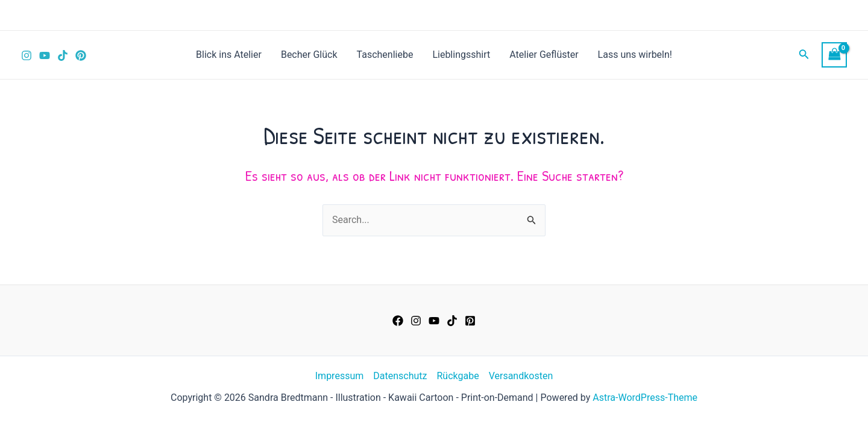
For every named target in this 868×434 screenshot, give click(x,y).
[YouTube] (45, 55)
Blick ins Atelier (229, 55)
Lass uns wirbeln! (635, 55)
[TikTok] (63, 55)
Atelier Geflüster (544, 55)
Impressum (340, 376)
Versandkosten (521, 376)
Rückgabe (458, 376)
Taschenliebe (385, 55)
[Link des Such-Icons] (804, 55)
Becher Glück (309, 55)
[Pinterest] (81, 55)
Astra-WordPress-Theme (645, 398)
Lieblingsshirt (461, 55)
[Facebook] (398, 321)
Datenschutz (400, 376)
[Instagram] (27, 55)
